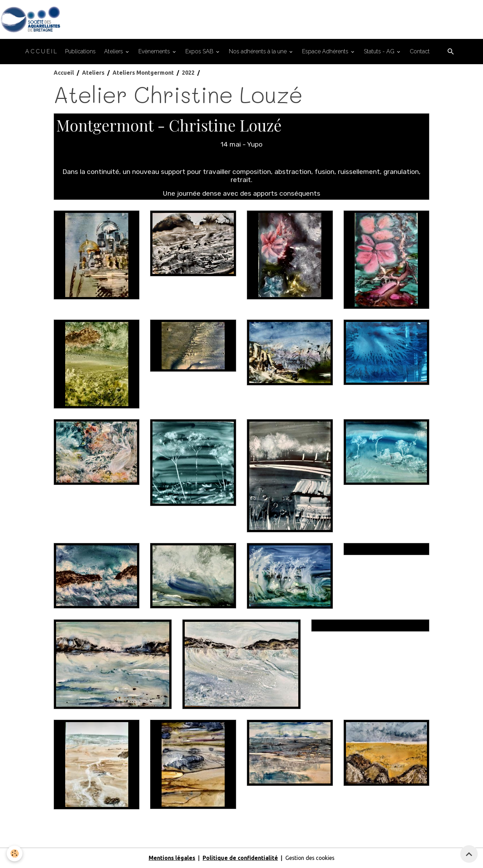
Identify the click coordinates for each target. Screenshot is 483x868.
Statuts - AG (380, 52)
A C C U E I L (41, 52)
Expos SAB (200, 52)
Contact (420, 52)
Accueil (64, 73)
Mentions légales (171, 858)
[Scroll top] (469, 854)
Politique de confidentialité (239, 858)
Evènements (155, 52)
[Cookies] (15, 853)
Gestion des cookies (310, 858)
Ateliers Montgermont (143, 73)
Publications (80, 52)
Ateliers (114, 52)
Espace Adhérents (326, 52)
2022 (188, 73)
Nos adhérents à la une (258, 52)
